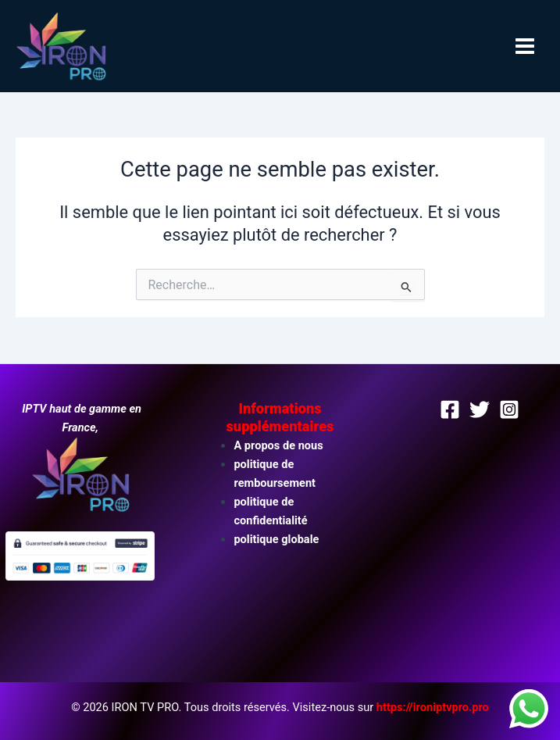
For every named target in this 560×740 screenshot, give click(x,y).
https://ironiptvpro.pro (433, 707)
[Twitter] (480, 409)
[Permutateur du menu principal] (525, 46)
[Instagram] (509, 409)
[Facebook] (450, 409)
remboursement (275, 483)
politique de (264, 464)
